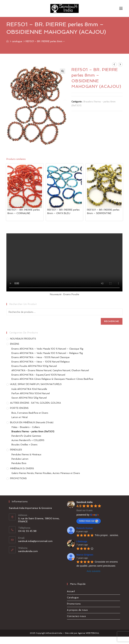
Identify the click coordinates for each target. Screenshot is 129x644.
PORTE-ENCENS (19, 408)
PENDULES (16, 450)
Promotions (74, 604)
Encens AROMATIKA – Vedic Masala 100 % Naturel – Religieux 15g (47, 353)
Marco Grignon (85, 555)
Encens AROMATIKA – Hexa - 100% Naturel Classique (40, 357)
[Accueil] (7, 41)
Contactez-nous (76, 616)
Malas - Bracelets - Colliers (26, 427)
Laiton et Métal (19, 417)
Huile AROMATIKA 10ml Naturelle (29, 389)
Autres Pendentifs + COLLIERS (28, 440)
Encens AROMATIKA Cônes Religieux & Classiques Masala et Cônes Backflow (52, 379)
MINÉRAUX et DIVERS (22, 468)
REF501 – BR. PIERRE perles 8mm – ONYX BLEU (63, 211)
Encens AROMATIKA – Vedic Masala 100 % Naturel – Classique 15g (47, 349)
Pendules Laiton (20, 459)
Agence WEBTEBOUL (89, 633)
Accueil (71, 591)
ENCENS (15, 344)
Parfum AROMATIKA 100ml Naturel (31, 393)
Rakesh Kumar (85, 528)
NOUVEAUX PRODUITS (23, 339)
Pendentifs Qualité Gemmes (26, 436)
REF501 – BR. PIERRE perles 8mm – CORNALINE (24, 211)
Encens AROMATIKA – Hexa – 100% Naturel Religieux (41, 362)
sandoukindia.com (28, 551)
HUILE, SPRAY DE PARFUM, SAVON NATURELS (36, 384)
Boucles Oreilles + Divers (24, 445)
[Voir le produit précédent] (114, 64)
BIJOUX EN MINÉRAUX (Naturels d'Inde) (32, 422)
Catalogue (73, 598)
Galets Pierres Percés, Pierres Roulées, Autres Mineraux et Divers (46, 473)
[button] (62, 71)
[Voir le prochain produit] (120, 64)
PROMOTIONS (18, 478)
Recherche (112, 321)
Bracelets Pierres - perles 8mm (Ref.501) (33, 432)
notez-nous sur (89, 521)
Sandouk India (84, 502)
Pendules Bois (19, 463)
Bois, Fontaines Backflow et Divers (30, 413)
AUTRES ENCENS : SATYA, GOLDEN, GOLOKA (35, 403)
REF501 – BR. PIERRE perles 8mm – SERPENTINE (103, 211)
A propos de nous (77, 610)
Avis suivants (93, 571)
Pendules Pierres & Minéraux (26, 455)
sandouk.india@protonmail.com (35, 541)
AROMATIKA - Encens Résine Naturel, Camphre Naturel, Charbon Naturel (50, 370)
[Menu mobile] (121, 8)
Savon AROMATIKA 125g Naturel (29, 398)
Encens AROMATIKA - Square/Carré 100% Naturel (38, 375)
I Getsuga (82, 541)
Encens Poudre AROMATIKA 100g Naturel (34, 366)
